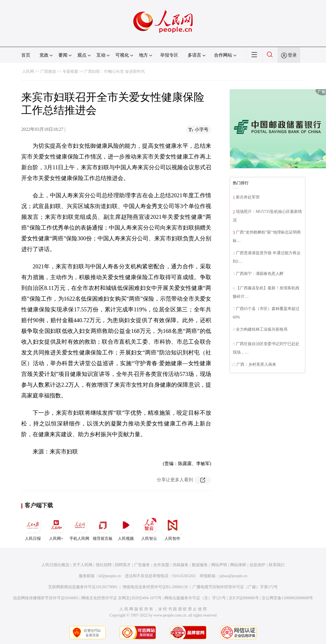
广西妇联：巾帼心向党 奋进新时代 (115, 71)
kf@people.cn (110, 576)
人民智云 (149, 528)
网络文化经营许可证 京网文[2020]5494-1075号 (122, 598)
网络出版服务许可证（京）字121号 (195, 598)
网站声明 (219, 565)
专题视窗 (70, 71)
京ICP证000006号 (244, 598)
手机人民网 (79, 528)
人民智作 (172, 528)
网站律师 (238, 565)
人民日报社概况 (55, 565)
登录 (292, 55)
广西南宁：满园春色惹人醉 (260, 274)
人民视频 (126, 528)
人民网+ (56, 528)
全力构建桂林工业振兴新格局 (262, 329)
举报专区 (169, 55)
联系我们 (277, 565)
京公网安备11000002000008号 (287, 598)
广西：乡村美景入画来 (256, 364)
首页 (26, 55)
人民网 (28, 71)
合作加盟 (161, 565)
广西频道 (48, 71)
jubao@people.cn (233, 576)
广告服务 (142, 565)
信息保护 (257, 565)
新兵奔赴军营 (248, 197)
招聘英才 (123, 565)
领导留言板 (103, 528)
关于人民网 (82, 565)
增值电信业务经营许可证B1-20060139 (155, 587)
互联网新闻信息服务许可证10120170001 (83, 587)
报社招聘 (104, 565)
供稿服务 (181, 565)
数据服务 (200, 565)
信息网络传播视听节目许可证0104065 (46, 598)
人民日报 (33, 528)
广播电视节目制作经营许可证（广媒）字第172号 (235, 587)
